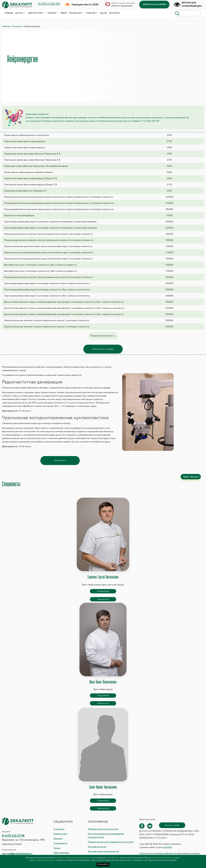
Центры (20, 13)
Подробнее (103, 591)
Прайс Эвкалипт (191, 477)
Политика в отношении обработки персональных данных (170, 853)
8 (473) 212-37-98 (13, 836)
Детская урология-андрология (103, 852)
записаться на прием (154, 5)
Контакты (114, 13)
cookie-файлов (112, 858)
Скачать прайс (172, 825)
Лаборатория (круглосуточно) (103, 829)
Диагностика (37, 13)
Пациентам (76, 13)
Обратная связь (61, 853)
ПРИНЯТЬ (103, 865)
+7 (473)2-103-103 (150, 121)
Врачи (64, 13)
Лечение (53, 13)
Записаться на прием (103, 349)
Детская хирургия (97, 847)
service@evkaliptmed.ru (17, 854)
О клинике (59, 829)
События (92, 13)
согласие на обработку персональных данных (73, 858)
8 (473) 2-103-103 (49, 4)
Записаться (60, 460)
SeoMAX (168, 847)
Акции (103, 13)
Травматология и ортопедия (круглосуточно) (111, 842)
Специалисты (60, 843)
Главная (9, 13)
